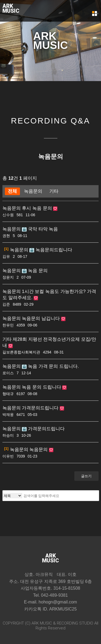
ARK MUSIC (42, 623)
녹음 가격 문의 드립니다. (50, 366)
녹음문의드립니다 (51, 250)
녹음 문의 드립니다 (42, 387)
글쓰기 (86, 476)
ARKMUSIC (11, 8)
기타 (54, 191)
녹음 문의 (35, 271)
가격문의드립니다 (41, 408)
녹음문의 (33, 191)
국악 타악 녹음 (40, 229)
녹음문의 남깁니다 (41, 318)
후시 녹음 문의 (37, 208)
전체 (12, 191)
